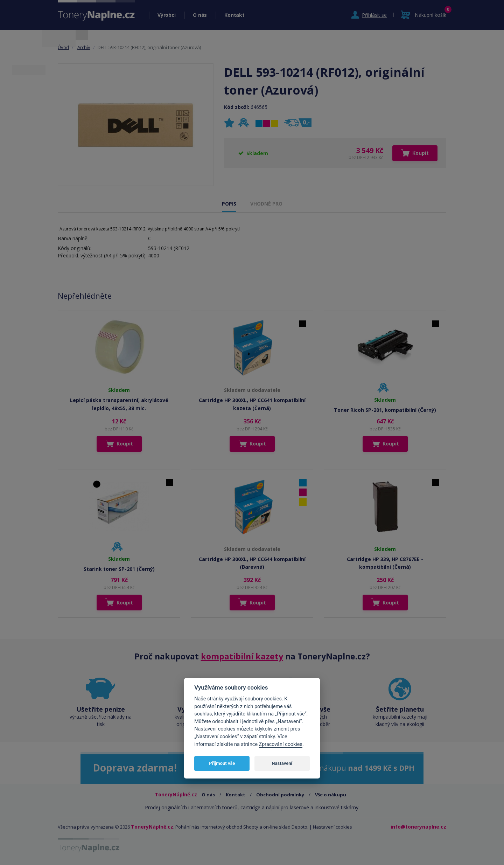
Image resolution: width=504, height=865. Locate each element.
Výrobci (166, 15)
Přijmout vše (222, 763)
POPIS (229, 204)
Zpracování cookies (281, 744)
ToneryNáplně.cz (152, 827)
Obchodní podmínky (280, 795)
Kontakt (234, 15)
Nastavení (282, 763)
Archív (84, 47)
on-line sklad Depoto (285, 827)
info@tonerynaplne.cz (418, 827)
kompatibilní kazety (242, 656)
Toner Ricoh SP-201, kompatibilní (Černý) (385, 410)
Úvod (63, 47)
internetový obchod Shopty (229, 827)
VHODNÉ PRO (266, 204)
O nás (200, 15)
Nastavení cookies (332, 827)
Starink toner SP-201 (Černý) (119, 569)
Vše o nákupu (331, 795)
